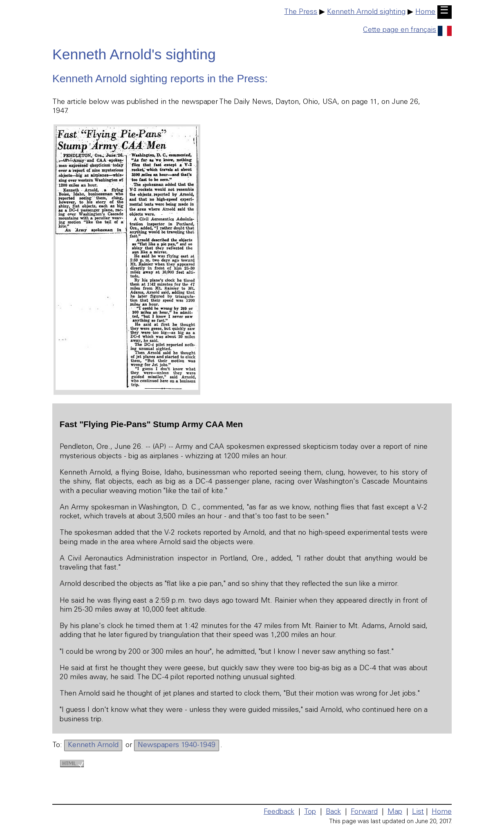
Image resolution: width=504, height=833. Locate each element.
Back (333, 812)
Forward (364, 812)
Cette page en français (407, 30)
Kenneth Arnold (93, 745)
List (418, 812)
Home (425, 12)
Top (310, 812)
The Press (301, 12)
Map (395, 812)
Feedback (279, 812)
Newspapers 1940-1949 (177, 745)
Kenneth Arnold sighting (366, 12)
